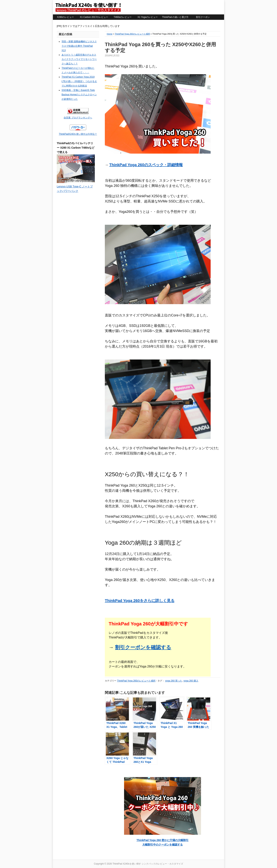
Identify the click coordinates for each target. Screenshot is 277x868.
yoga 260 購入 (191, 681)
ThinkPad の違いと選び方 (175, 17)
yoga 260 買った (174, 681)
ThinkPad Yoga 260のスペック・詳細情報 (146, 165)
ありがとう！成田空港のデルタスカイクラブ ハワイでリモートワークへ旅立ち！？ (79, 59)
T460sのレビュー (123, 17)
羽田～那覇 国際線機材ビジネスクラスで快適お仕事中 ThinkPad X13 (79, 46)
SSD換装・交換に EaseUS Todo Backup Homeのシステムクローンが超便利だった (79, 95)
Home (110, 34)
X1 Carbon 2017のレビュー (94, 17)
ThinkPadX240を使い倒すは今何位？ (78, 134)
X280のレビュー (65, 17)
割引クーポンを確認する (143, 647)
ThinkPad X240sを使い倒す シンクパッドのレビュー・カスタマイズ (88, 7)
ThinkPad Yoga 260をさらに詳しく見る (140, 601)
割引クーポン (203, 17)
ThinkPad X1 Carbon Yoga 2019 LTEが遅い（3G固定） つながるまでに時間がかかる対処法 (79, 81)
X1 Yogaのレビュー (148, 17)
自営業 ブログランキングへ (78, 118)
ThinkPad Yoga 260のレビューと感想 (132, 34)
